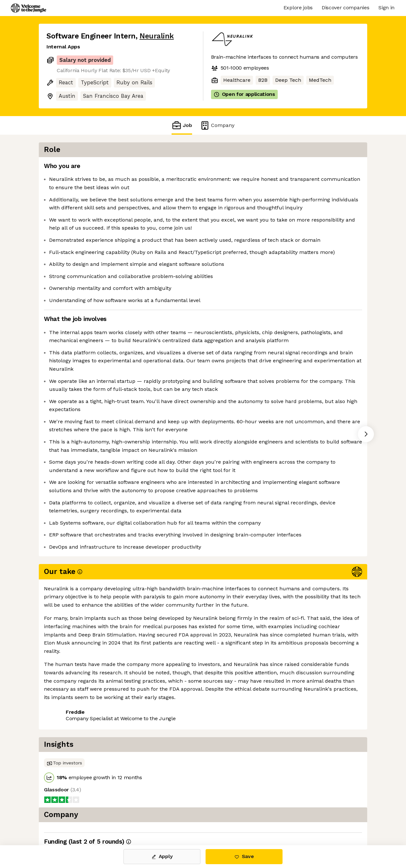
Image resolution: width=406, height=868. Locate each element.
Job (182, 125)
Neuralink (157, 36)
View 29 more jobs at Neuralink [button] (131, 818)
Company (217, 125)
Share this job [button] (64, 818)
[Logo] (29, 8)
